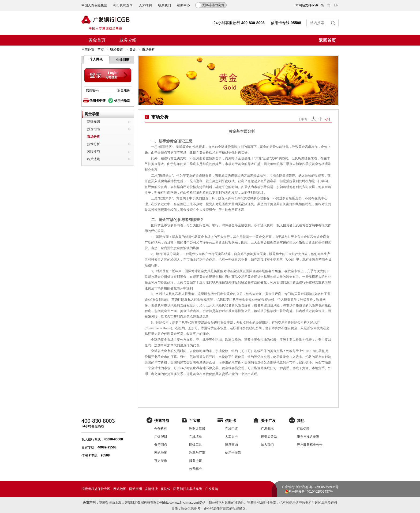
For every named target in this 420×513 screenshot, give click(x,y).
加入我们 (267, 445)
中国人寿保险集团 (94, 5)
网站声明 (136, 489)
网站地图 (161, 453)
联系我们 (164, 5)
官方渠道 (161, 461)
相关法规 (93, 159)
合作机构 (161, 429)
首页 (101, 50)
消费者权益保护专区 (96, 489)
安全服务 (124, 90)
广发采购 (212, 489)
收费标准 (196, 469)
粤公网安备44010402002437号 (311, 492)
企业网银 (123, 60)
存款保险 (303, 429)
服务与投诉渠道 (308, 437)
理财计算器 (197, 429)
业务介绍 (128, 40)
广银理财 (161, 437)
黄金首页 (97, 40)
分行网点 (161, 445)
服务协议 (196, 461)
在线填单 (196, 437)
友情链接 (151, 489)
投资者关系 (269, 437)
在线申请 (231, 429)
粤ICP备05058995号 (324, 487)
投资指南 (93, 129)
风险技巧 (93, 152)
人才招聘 (145, 5)
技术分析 (93, 144)
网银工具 (196, 445)
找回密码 (92, 90)
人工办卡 (231, 437)
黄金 (133, 50)
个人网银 (96, 59)
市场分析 (93, 137)
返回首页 (327, 40)
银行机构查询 (123, 5)
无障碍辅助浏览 (213, 5)
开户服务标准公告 (310, 445)
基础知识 (93, 122)
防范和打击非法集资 (188, 489)
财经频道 (117, 50)
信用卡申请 (97, 101)
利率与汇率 (197, 453)
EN (336, 5)
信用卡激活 (122, 101)
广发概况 (267, 429)
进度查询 (231, 445)
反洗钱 (166, 489)
